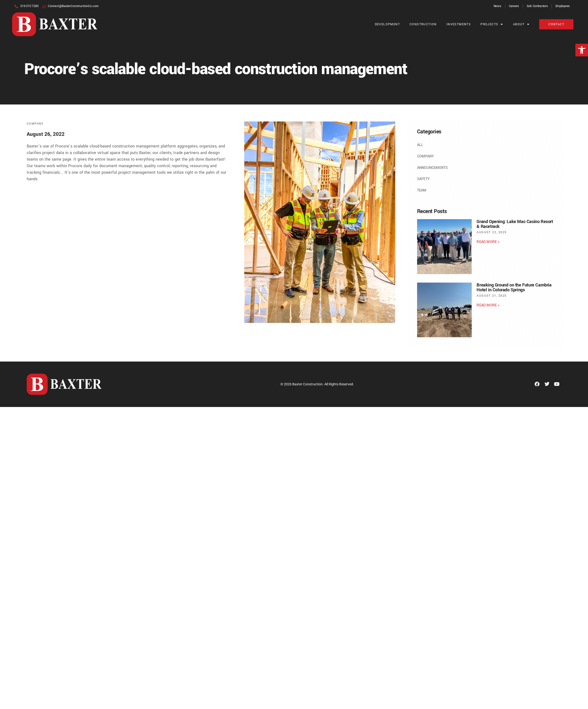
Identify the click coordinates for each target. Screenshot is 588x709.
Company (35, 124)
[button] (582, 50)
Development (387, 24)
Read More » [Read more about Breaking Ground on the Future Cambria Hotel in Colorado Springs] (488, 305)
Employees (563, 6)
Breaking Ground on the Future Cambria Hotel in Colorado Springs (514, 287)
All (420, 145)
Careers (514, 6)
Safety (423, 179)
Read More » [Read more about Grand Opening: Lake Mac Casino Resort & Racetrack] (488, 242)
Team (422, 190)
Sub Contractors (537, 6)
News (497, 6)
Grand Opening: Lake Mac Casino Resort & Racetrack (515, 224)
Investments (459, 24)
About (521, 24)
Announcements (433, 168)
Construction (423, 24)
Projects (492, 24)
